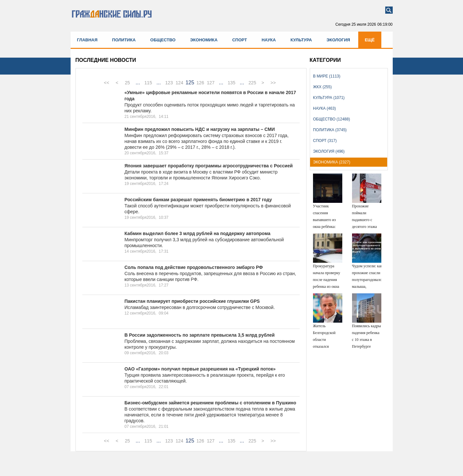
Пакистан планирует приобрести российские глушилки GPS (192, 301)
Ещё (370, 40)
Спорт (240, 40)
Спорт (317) (325, 141)
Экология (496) (329, 151)
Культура (301, 40)
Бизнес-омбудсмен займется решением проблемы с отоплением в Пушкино (211, 403)
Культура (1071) (329, 98)
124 (179, 83)
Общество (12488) (332, 119)
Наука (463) (324, 108)
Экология (338, 40)
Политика (124, 40)
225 (252, 83)
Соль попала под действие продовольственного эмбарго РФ (194, 267)
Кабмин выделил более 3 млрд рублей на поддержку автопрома (197, 233)
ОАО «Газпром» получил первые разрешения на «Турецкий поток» (200, 369)
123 (169, 83)
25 (128, 83)
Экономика (204, 40)
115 (148, 83)
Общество (163, 40)
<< (106, 83)
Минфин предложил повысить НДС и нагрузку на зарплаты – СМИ (200, 129)
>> (273, 83)
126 (200, 83)
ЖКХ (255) (322, 87)
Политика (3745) (330, 130)
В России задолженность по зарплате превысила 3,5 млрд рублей (200, 335)
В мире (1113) (327, 76)
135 (231, 83)
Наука (269, 40)
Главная (87, 40)
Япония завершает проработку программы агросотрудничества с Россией (209, 166)
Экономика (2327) (332, 162)
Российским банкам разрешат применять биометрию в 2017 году (198, 200)
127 (211, 83)
